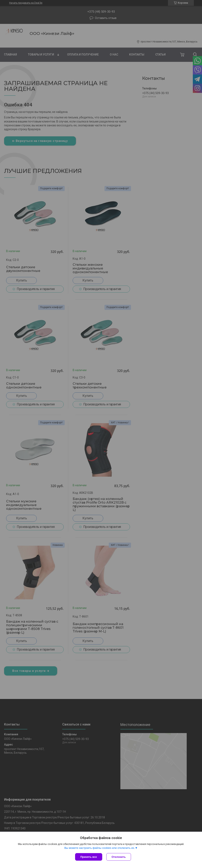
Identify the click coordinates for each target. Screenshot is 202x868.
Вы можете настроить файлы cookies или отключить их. (100, 848)
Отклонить (119, 857)
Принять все (89, 857)
